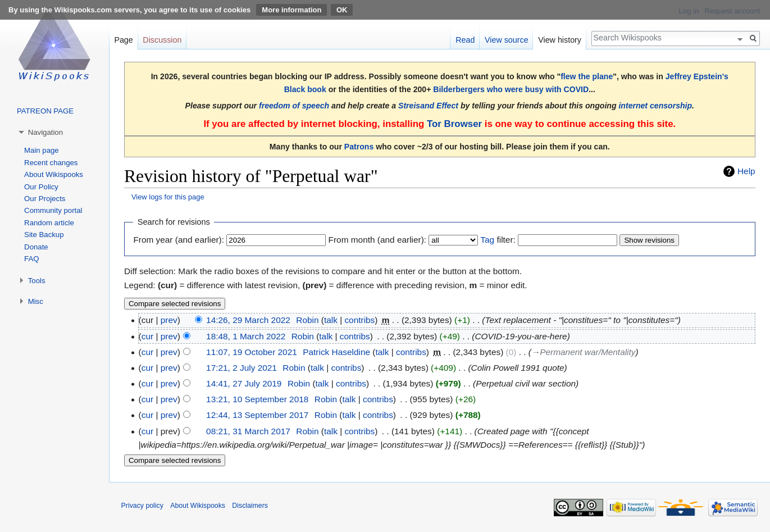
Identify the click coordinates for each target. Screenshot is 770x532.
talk (331, 320)
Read (465, 40)
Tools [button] (37, 281)
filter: (498, 240)
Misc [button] (36, 301)
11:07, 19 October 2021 (252, 352)
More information (291, 10)
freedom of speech (294, 106)
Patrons (359, 147)
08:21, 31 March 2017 (248, 431)
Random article (49, 223)
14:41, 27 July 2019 (244, 383)
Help (746, 171)
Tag (487, 240)
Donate (36, 247)
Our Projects (45, 199)
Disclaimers (250, 506)
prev (169, 320)
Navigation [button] (45, 132)
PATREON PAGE (45, 111)
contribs (359, 320)
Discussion (162, 40)
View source (507, 40)
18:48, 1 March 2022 (246, 336)
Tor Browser (454, 124)
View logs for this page (168, 197)
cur (147, 336)
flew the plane (587, 76)
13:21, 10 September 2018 (257, 399)
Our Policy (41, 187)
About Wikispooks (54, 174)
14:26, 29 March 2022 (248, 320)
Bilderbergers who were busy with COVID (511, 89)
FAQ (31, 259)
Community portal (53, 210)
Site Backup (44, 235)
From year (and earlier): (179, 240)
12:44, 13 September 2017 (257, 415)
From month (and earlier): (377, 240)
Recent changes (51, 163)
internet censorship (655, 106)
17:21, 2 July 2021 (242, 368)
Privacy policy (142, 506)
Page (123, 40)
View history (560, 40)
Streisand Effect (428, 106)
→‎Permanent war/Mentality (584, 352)
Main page (42, 150)
